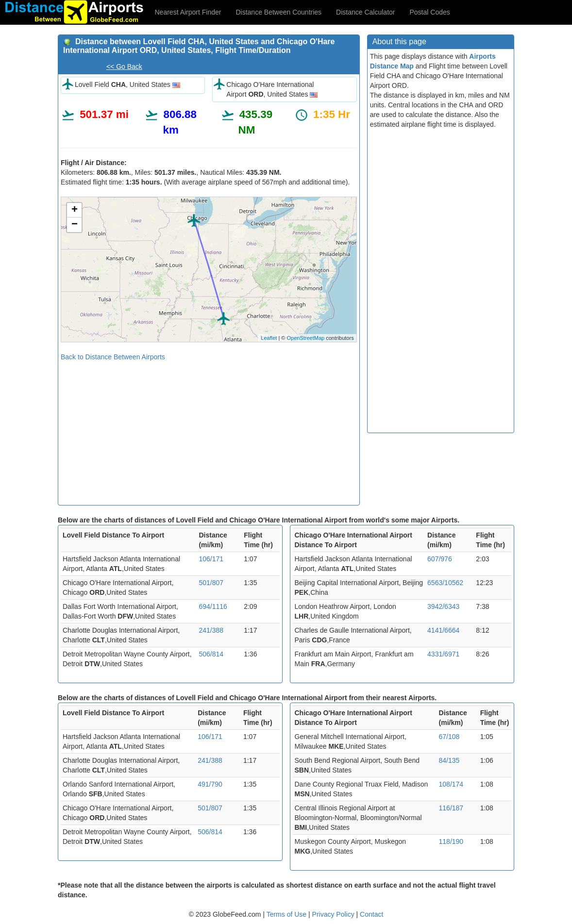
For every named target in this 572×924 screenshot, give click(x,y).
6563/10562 (445, 583)
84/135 (449, 760)
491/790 (210, 784)
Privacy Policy (334, 914)
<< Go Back (124, 67)
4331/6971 (443, 654)
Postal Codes (430, 12)
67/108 (449, 737)
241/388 (211, 630)
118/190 (451, 841)
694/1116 (213, 606)
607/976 (440, 559)
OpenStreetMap (305, 338)
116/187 (451, 808)
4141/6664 (443, 630)
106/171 (211, 559)
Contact (371, 914)
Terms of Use (287, 914)
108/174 (451, 784)
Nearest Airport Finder (188, 12)
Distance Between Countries (278, 12)
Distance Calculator (365, 12)
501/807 (211, 583)
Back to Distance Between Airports (113, 357)
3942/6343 (443, 606)
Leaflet (269, 338)
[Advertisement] (209, 430)
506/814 (211, 654)
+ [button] (75, 210)
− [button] (75, 225)
